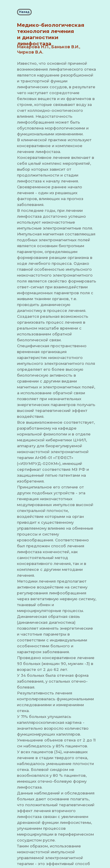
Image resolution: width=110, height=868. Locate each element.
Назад (24, 12)
